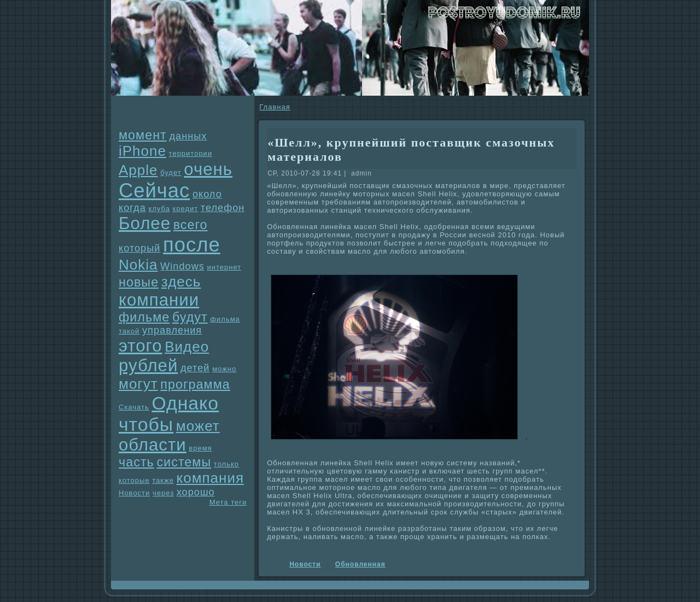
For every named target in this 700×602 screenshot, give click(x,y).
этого (141, 346)
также (163, 480)
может (198, 426)
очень (208, 169)
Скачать (134, 407)
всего (191, 225)
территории (191, 153)
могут (138, 384)
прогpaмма (195, 384)
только (226, 464)
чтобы (146, 424)
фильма (225, 319)
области (153, 445)
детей (195, 368)
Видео (187, 347)
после (192, 245)
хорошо (196, 492)
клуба (159, 209)
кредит (186, 209)
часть (136, 462)
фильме (144, 317)
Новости (134, 493)
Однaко (185, 403)
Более (145, 223)
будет (171, 173)
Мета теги (228, 502)
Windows (182, 266)
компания (211, 478)
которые (134, 480)
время (200, 448)
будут (190, 317)
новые (139, 282)
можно (224, 369)
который (139, 248)
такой (129, 331)
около (207, 194)
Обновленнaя (360, 564)
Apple (138, 170)
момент (143, 135)
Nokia (138, 265)
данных (188, 136)
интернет (224, 267)
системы (184, 462)
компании (159, 300)
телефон (223, 208)
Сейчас (154, 191)
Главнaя (275, 107)
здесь (181, 282)
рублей (148, 366)
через (163, 493)
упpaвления (172, 330)
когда (132, 208)
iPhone (142, 151)
